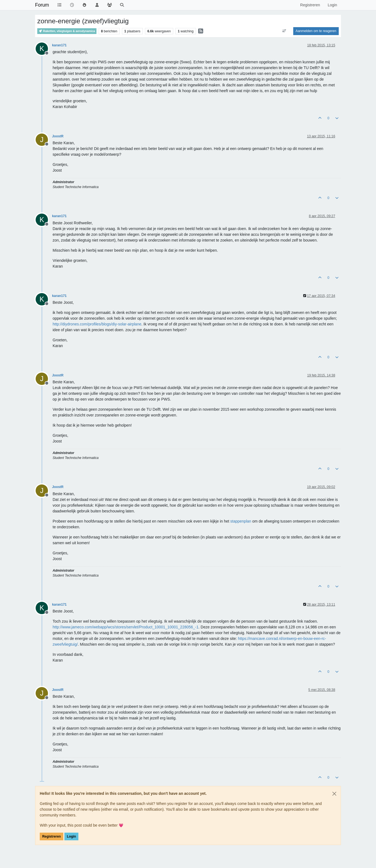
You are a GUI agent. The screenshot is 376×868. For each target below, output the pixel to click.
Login (71, 836)
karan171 (59, 45)
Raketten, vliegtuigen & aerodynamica (67, 31)
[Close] (334, 794)
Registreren (52, 836)
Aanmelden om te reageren (316, 31)
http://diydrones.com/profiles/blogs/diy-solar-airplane (97, 324)
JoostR (58, 136)
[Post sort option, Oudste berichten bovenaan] (284, 31)
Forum (42, 5)
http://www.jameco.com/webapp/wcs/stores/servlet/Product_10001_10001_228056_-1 (126, 627)
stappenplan (241, 521)
